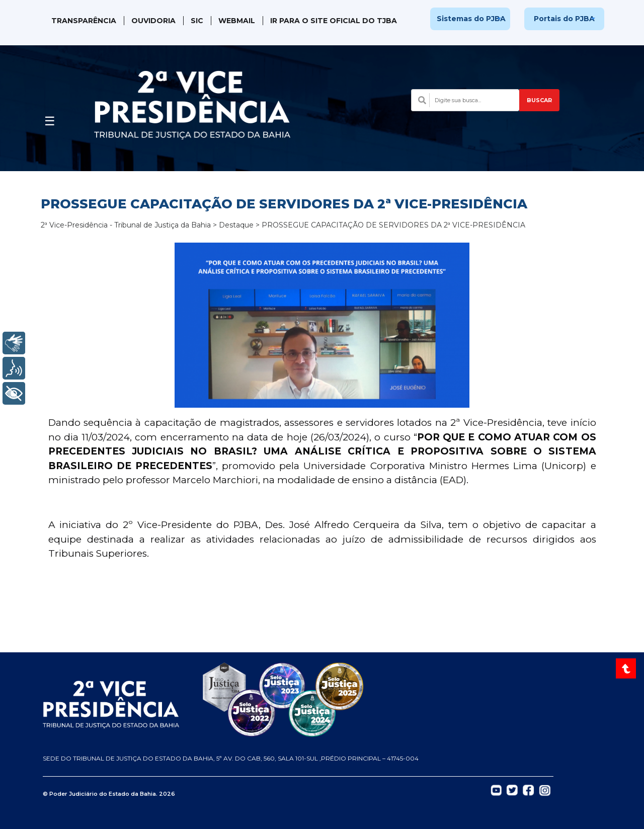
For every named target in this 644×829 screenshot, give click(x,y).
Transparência (84, 21)
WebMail (237, 21)
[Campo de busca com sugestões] (465, 100)
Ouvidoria (153, 21)
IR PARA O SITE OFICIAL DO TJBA (334, 21)
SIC (197, 21)
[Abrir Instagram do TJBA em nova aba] (545, 790)
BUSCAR (539, 100)
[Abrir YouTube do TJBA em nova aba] (496, 790)
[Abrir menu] (50, 118)
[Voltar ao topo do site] (627, 668)
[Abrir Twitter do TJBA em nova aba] (512, 790)
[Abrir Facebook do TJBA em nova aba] (528, 790)
